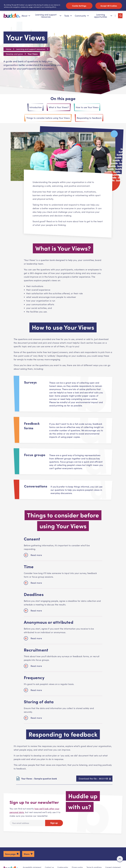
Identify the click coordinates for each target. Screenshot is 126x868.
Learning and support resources (48, 17)
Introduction (36, 108)
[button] (12, 855)
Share (27, 855)
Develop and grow (14, 55)
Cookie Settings (79, 6)
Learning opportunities (103, 17)
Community (82, 17)
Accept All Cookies (109, 6)
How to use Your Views (87, 108)
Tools (68, 17)
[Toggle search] (120, 17)
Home (9, 50)
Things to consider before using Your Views (48, 119)
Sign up (54, 824)
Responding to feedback (89, 119)
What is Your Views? (59, 108)
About (26, 17)
